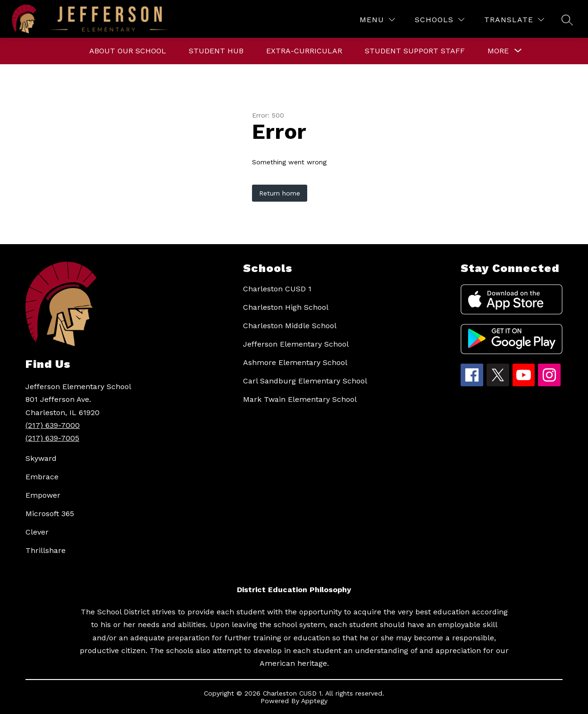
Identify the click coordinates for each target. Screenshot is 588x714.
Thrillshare (46, 550)
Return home (280, 193)
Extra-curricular (304, 51)
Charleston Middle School (290, 326)
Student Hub (216, 51)
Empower (43, 495)
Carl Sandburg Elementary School (305, 381)
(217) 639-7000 (53, 425)
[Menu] (377, 20)
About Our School (128, 51)
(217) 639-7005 (52, 438)
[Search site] (567, 20)
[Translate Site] (514, 20)
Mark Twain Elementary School (300, 399)
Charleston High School (286, 307)
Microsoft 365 (50, 514)
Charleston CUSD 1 (277, 289)
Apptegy (314, 701)
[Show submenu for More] (498, 51)
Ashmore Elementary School (295, 362)
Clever (37, 532)
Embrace (42, 477)
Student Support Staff (415, 51)
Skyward (41, 458)
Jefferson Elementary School (296, 344)
